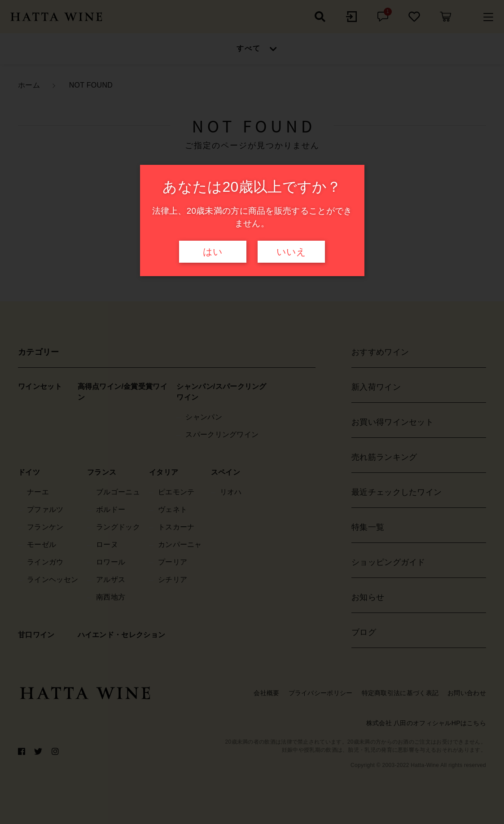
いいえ (291, 252)
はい (213, 252)
